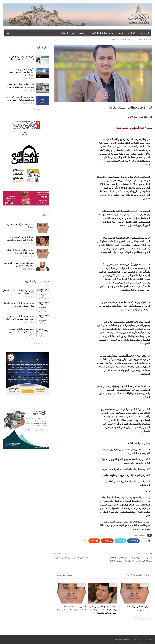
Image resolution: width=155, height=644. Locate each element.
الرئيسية (145, 33)
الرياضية (83, 33)
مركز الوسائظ (67, 33)
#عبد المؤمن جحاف (139, 535)
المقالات (145, 585)
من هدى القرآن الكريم (102, 33)
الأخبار (133, 33)
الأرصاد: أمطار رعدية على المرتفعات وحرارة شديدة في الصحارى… (22, 72)
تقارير (121, 33)
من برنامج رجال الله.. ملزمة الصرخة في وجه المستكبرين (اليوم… (22, 332)
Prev (145, 619)
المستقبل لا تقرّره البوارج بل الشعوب (71, 558)
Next (137, 619)
